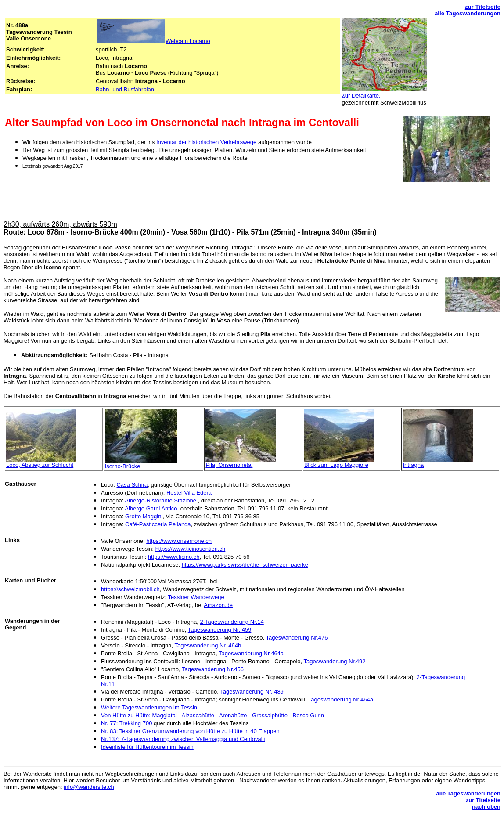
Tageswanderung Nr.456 (213, 669)
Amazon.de (218, 605)
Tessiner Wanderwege (196, 597)
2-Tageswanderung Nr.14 (232, 622)
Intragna (413, 465)
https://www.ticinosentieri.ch (191, 549)
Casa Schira (132, 485)
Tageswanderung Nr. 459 (220, 630)
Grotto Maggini (144, 516)
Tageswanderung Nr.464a (251, 653)
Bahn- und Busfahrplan (125, 89)
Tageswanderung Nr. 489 (252, 692)
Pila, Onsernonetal (229, 465)
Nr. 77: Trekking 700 (126, 723)
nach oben (486, 807)
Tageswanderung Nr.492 (335, 661)
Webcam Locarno (188, 41)
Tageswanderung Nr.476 (297, 638)
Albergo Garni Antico (151, 508)
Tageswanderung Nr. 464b (208, 645)
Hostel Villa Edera (189, 493)
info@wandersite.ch (89, 787)
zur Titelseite (483, 7)
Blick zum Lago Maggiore (336, 465)
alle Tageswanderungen (468, 13)
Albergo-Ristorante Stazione (161, 501)
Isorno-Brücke (123, 466)
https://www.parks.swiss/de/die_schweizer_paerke (245, 565)
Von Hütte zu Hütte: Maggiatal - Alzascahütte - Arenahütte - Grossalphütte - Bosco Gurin (212, 715)
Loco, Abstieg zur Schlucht (40, 465)
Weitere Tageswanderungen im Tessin (150, 707)
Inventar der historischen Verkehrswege (206, 142)
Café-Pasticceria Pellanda (158, 524)
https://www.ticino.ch (174, 557)
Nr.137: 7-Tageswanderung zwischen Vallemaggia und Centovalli (183, 739)
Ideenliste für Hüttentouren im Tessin (147, 747)
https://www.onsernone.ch (179, 541)
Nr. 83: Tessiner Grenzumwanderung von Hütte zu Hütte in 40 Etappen (190, 731)
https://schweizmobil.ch (130, 589)
